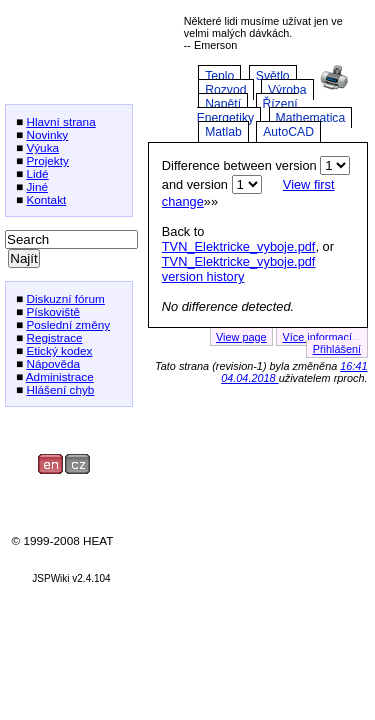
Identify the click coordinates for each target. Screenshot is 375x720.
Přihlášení (337, 349)
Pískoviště (53, 311)
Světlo (273, 76)
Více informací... (321, 337)
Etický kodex (59, 350)
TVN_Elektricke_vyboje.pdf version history (239, 269)
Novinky (47, 134)
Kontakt (46, 199)
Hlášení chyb (60, 389)
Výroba (287, 90)
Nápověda (53, 363)
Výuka (42, 147)
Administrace (60, 376)
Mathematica (311, 118)
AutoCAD (288, 132)
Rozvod (225, 90)
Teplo (219, 76)
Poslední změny (68, 324)
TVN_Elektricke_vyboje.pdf (239, 246)
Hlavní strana (60, 121)
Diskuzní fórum (65, 298)
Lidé (37, 173)
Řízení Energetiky (247, 111)
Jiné (37, 186)
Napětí (223, 104)
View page (241, 337)
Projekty (47, 160)
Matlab (223, 132)
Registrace (54, 337)
